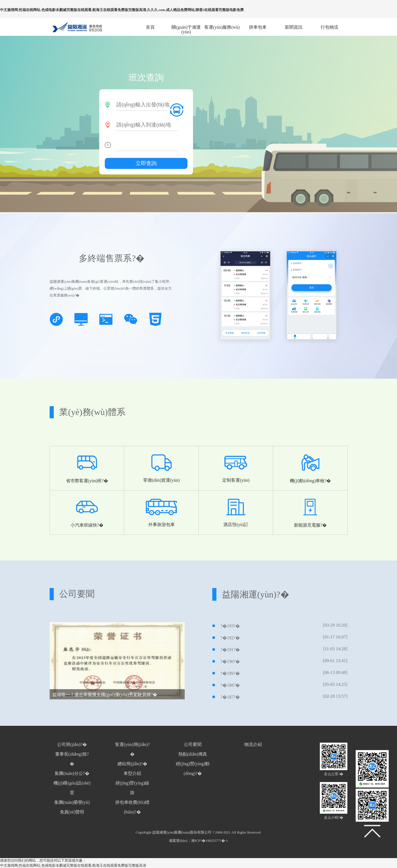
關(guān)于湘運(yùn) (186, 27)
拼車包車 (258, 27)
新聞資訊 (294, 27)
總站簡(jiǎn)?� (132, 764)
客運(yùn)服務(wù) (222, 27)
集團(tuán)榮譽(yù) (72, 802)
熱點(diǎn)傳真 (193, 754)
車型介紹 (132, 773)
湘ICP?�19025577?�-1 (210, 841)
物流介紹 (253, 744)
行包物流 (329, 27)
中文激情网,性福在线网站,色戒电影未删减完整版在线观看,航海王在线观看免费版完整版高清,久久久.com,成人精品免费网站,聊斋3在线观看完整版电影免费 (122, 10)
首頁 (150, 27)
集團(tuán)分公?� (72, 773)
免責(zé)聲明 (72, 812)
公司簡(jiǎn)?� (72, 744)
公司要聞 (193, 744)
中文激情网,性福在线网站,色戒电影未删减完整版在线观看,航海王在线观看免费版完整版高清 (73, 865)
